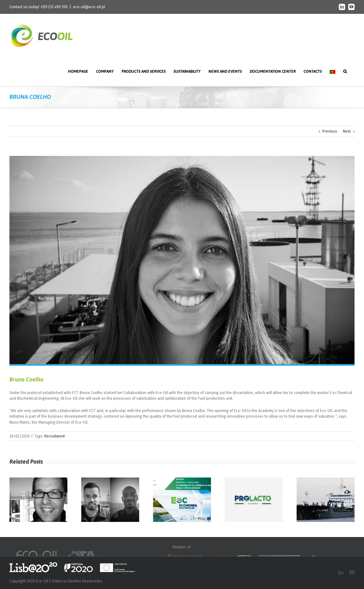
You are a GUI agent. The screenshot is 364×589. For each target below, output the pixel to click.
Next (347, 131)
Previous (330, 131)
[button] (345, 71)
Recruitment (55, 436)
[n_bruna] (182, 260)
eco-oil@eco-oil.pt (89, 7)
